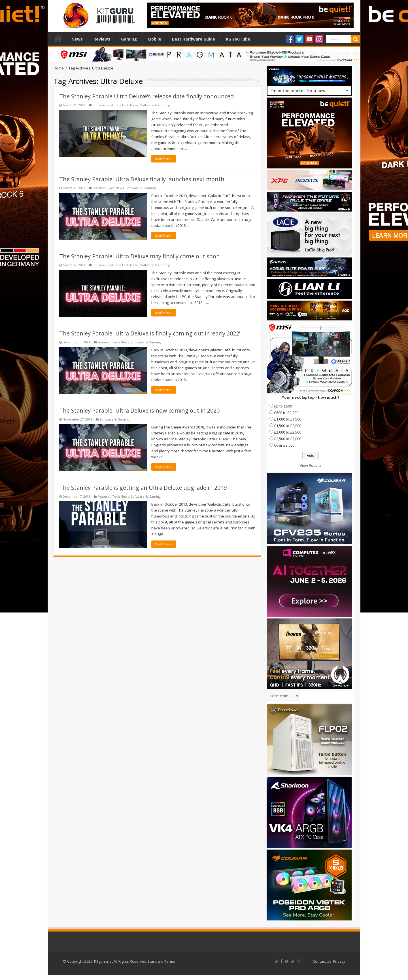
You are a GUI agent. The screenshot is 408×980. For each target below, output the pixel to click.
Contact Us (322, 961)
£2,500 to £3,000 (288, 439)
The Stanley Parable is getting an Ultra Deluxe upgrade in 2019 (143, 488)
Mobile (154, 39)
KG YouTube (238, 39)
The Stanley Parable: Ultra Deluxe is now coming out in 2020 (139, 410)
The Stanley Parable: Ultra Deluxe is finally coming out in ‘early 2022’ (150, 333)
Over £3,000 (284, 445)
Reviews (102, 39)
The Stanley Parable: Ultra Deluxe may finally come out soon (140, 256)
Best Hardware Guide (194, 39)
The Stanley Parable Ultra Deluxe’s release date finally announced (146, 96)
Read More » (164, 159)
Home (58, 38)
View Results (311, 465)
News (77, 39)
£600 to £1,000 (286, 413)
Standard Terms (161, 961)
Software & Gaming (155, 105)
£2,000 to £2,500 (288, 432)
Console (99, 105)
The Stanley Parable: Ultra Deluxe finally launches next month (142, 179)
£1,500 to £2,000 (288, 426)
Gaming (129, 39)
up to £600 (283, 406)
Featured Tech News (123, 105)
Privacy (339, 961)
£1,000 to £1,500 (288, 419)
